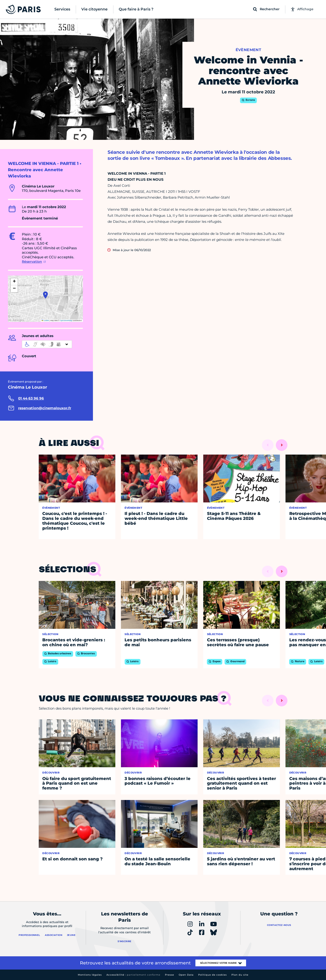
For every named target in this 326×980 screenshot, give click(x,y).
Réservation (32, 262)
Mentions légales (90, 975)
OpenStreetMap (66, 320)
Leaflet (45, 320)
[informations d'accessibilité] (47, 344)
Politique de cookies (212, 975)
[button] (45, 295)
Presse (170, 975)
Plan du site (240, 975)
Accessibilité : (133, 975)
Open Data (186, 975)
